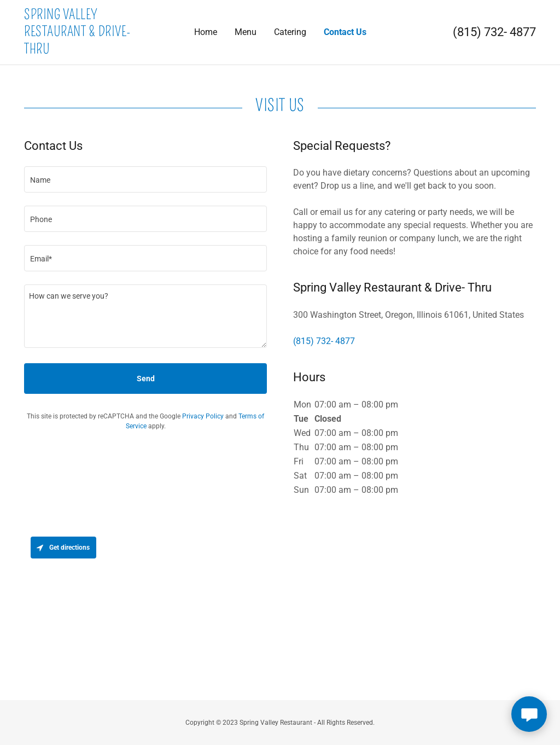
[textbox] (145, 179)
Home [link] (206, 32)
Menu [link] (246, 32)
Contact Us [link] (345, 32)
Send (146, 379)
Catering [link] (290, 32)
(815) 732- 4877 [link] (494, 32)
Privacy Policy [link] (203, 416)
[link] (88, 51)
